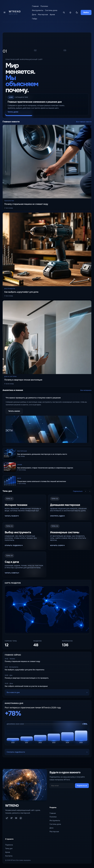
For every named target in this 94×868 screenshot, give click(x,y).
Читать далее (13, 112)
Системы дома (51, 10)
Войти (86, 12)
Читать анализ (14, 411)
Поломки (44, 6)
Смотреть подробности (16, 752)
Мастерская (43, 15)
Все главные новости (84, 122)
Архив (52, 15)
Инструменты (38, 10)
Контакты (9, 856)
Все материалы (86, 390)
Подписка (9, 845)
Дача (34, 15)
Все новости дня (13, 692)
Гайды (35, 19)
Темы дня (9, 849)
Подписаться (78, 491)
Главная (35, 6)
